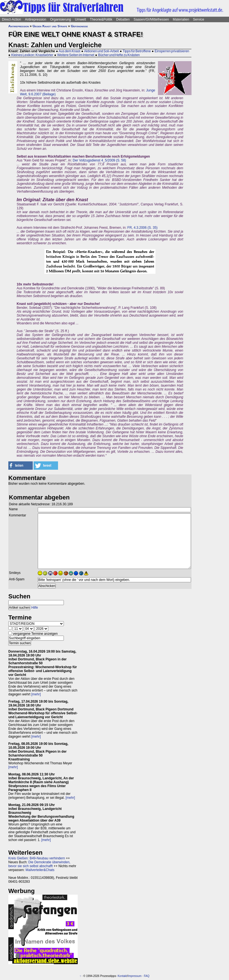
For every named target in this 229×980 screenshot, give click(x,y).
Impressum (134, 976)
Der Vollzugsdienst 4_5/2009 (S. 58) (99, 160)
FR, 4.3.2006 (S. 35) (143, 228)
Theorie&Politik (101, 19)
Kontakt (122, 976)
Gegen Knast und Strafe (50, 26)
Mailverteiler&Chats (40, 870)
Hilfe (35, 608)
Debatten (123, 19)
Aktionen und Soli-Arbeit (101, 51)
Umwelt (80, 19)
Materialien (181, 19)
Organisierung (60, 19)
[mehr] (36, 694)
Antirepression (36, 19)
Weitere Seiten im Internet (76, 55)
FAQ (147, 976)
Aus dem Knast (69, 51)
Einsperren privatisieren (172, 51)
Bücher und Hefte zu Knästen (119, 55)
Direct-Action (12, 19)
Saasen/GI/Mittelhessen (151, 19)
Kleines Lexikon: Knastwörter (32, 55)
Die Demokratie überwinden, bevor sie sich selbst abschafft (39, 864)
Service (198, 19)
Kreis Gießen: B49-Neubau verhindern (37, 858)
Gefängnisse (79, 26)
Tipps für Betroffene (137, 51)
